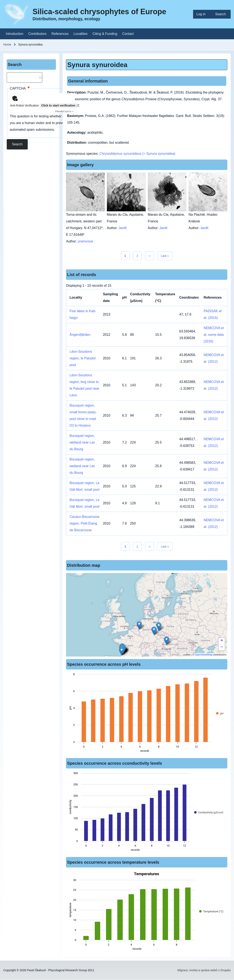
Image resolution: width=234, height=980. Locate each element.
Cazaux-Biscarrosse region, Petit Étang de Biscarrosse (84, 523)
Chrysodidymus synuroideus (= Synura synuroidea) (137, 154)
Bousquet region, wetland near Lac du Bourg (82, 442)
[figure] (147, 714)
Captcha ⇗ (64, 111)
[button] (166, 641)
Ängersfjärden (80, 335)
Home (7, 44)
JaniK (123, 228)
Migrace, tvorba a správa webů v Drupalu (204, 970)
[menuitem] (202, 14)
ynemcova (85, 241)
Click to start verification (58, 105)
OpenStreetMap (204, 655)
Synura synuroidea (97, 65)
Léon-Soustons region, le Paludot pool (83, 358)
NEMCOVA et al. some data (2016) (214, 335)
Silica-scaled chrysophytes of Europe (99, 12)
